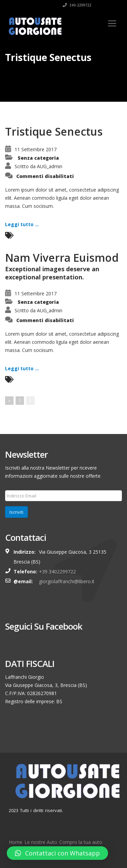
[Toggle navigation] (112, 23)
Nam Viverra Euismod (62, 258)
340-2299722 (77, 5)
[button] (57, 853)
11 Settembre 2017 (36, 149)
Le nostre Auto (41, 842)
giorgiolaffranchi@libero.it (67, 581)
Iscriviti (16, 512)
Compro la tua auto (81, 842)
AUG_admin (50, 166)
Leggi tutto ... (22, 224)
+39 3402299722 (57, 571)
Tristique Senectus (54, 131)
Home (16, 842)
